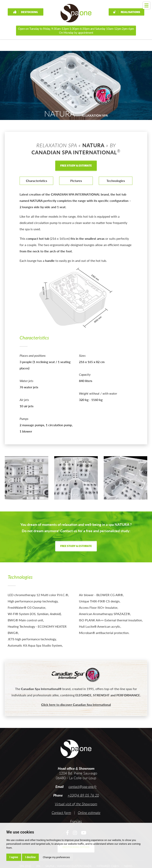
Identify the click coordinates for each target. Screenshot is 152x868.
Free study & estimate (76, 166)
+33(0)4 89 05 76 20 (83, 795)
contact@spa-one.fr (83, 787)
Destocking (26, 12)
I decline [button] (30, 857)
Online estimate (89, 813)
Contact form (61, 813)
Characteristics (37, 181)
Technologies (116, 181)
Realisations (127, 12)
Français (76, 821)
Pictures (76, 181)
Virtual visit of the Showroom (76, 804)
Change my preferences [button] (56, 857)
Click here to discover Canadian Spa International (76, 705)
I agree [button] (14, 857)
